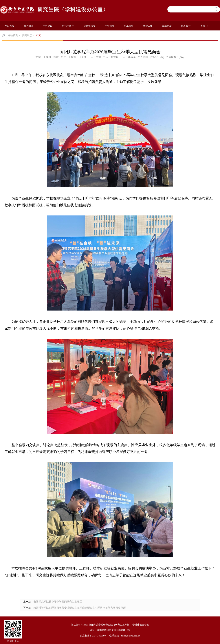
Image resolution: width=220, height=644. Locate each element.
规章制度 (167, 26)
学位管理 (110, 26)
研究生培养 (89, 26)
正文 (38, 35)
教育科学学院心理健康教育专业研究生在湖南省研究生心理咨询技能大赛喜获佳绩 (80, 608)
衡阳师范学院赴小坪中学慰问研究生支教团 (58, 602)
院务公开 (186, 26)
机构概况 (29, 26)
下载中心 (205, 26)
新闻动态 (27, 35)
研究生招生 (68, 26)
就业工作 (148, 26)
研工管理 (129, 26)
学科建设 (48, 26)
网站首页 (10, 26)
